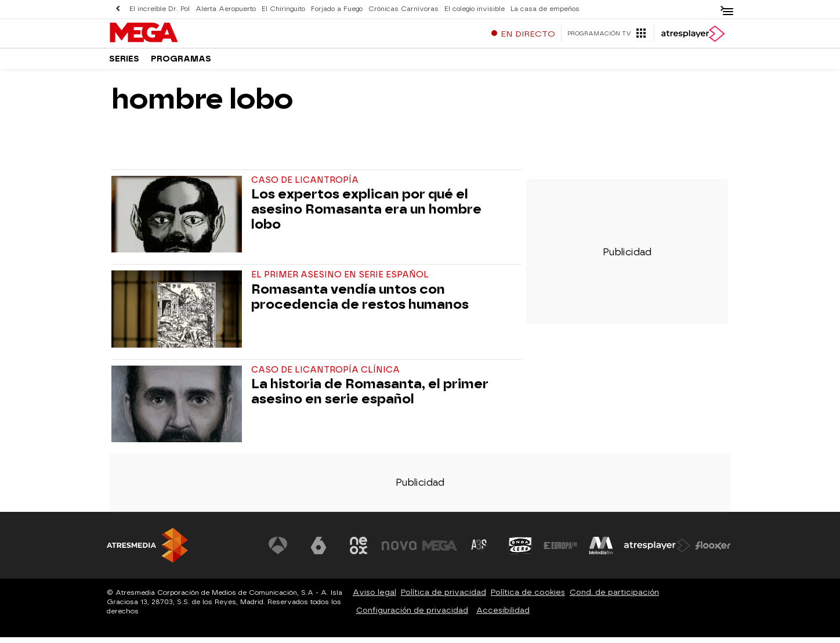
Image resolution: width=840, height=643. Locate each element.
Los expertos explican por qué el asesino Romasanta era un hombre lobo (366, 215)
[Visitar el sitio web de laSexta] (318, 551)
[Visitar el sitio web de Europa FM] (560, 551)
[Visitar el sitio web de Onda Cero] (520, 551)
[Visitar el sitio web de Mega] (440, 551)
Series (124, 64)
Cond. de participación (614, 598)
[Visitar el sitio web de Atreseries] (480, 551)
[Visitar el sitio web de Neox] (359, 551)
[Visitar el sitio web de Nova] (399, 551)
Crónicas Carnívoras (403, 9)
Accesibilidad (503, 616)
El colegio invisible (475, 9)
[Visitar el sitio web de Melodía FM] (601, 551)
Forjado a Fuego (337, 9)
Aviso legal (374, 598)
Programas (181, 64)
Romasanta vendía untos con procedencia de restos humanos (360, 302)
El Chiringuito (283, 9)
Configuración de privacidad (412, 616)
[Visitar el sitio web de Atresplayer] (657, 551)
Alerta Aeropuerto (226, 9)
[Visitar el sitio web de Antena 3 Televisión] (278, 551)
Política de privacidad (443, 598)
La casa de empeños (545, 9)
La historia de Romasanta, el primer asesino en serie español (370, 398)
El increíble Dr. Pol (160, 9)
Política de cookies (528, 598)
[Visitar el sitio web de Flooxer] (713, 551)
